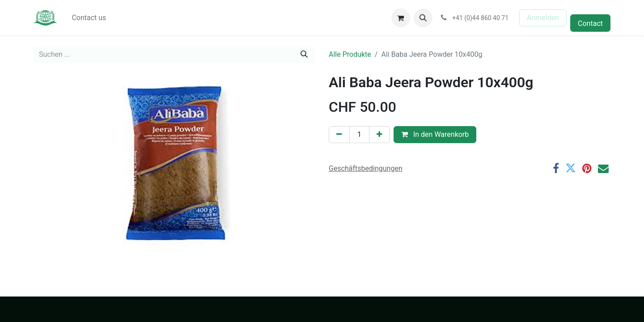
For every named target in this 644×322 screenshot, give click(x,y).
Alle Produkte (350, 54)
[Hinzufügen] (379, 135)
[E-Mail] (603, 168)
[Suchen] (304, 55)
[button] (423, 18)
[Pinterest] (587, 168)
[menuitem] (89, 18)
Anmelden (543, 18)
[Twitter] (571, 168)
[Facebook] (556, 168)
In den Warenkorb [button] (435, 134)
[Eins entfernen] (339, 135)
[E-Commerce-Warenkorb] (401, 18)
